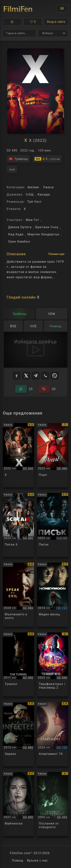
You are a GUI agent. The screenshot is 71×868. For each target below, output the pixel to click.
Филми (33, 187)
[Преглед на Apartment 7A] (53, 734)
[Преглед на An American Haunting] (53, 804)
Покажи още (56, 254)
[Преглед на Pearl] (53, 455)
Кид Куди (16, 234)
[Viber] (45, 376)
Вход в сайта (56, 22)
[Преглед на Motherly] (18, 804)
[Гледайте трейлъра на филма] (18, 159)
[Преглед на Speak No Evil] (18, 595)
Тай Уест (34, 202)
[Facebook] (17, 376)
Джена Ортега (20, 227)
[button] (12, 22)
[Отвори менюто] (62, 9)
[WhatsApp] (55, 376)
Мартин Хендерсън (43, 234)
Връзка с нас (37, 861)
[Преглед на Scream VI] (18, 525)
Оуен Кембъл (19, 241)
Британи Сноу (47, 227)
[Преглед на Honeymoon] (53, 595)
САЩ (30, 194)
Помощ (18, 861)
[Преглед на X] (18, 455)
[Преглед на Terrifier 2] (53, 665)
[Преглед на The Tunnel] (18, 665)
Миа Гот (32, 220)
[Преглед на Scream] (53, 525)
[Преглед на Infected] (18, 734)
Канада (44, 194)
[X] (26, 376)
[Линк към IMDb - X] (47, 159)
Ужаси (48, 187)
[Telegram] (36, 376)
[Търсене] (20, 33)
